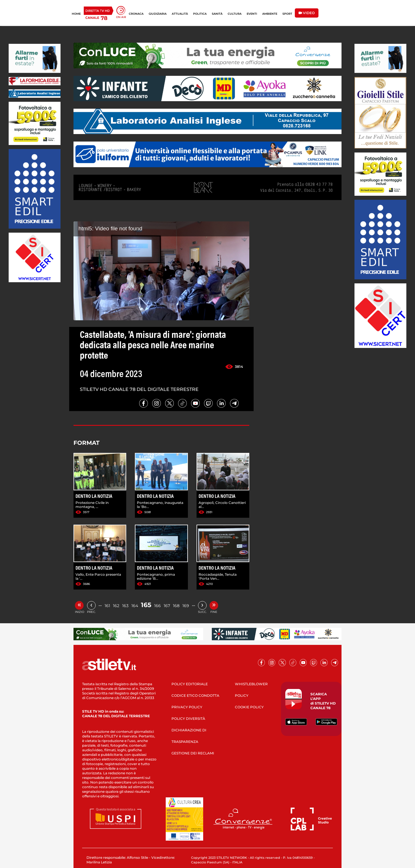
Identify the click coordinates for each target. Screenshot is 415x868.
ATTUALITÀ (180, 14)
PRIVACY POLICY (187, 707)
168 (176, 606)
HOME (76, 14)
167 (167, 606)
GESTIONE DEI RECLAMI (193, 753)
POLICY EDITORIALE (190, 684)
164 (135, 606)
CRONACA (136, 14)
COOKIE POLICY (249, 707)
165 (146, 605)
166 (157, 606)
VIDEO (307, 13)
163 (125, 606)
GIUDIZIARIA (158, 14)
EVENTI (252, 14)
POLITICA (200, 14)
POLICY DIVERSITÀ (188, 719)
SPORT (287, 14)
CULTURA (235, 14)
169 (186, 606)
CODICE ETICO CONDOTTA (195, 695)
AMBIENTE (270, 14)
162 (116, 606)
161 (107, 606)
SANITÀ (217, 14)
